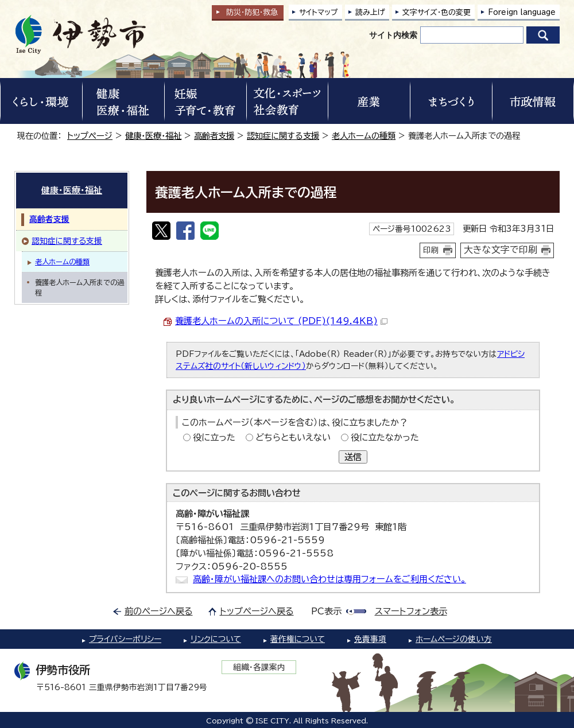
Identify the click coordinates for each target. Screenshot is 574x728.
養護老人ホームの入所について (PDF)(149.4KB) (281, 321)
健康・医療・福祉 (153, 136)
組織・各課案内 (259, 667)
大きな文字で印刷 (501, 250)
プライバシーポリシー (125, 639)
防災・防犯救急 (252, 12)
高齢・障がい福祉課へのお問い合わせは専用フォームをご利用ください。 (329, 579)
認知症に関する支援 (283, 136)
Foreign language (522, 12)
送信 (353, 457)
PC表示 (326, 611)
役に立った (214, 437)
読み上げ (370, 12)
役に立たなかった (385, 437)
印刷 (431, 250)
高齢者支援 (214, 136)
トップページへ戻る (257, 611)
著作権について (298, 639)
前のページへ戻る (159, 611)
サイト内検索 (393, 35)
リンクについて (216, 639)
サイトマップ (319, 12)
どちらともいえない (293, 437)
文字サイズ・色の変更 (437, 12)
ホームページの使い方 (454, 639)
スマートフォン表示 (411, 611)
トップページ (90, 136)
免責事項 (370, 639)
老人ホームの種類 (364, 136)
